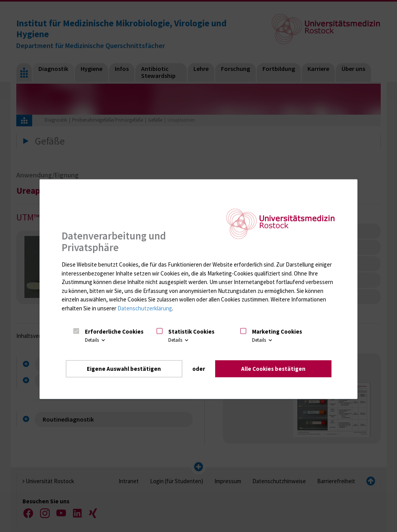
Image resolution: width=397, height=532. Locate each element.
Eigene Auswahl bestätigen (124, 368)
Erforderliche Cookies (114, 331)
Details (96, 340)
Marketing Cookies (277, 331)
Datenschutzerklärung (145, 308)
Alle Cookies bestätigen (273, 368)
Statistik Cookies (191, 331)
